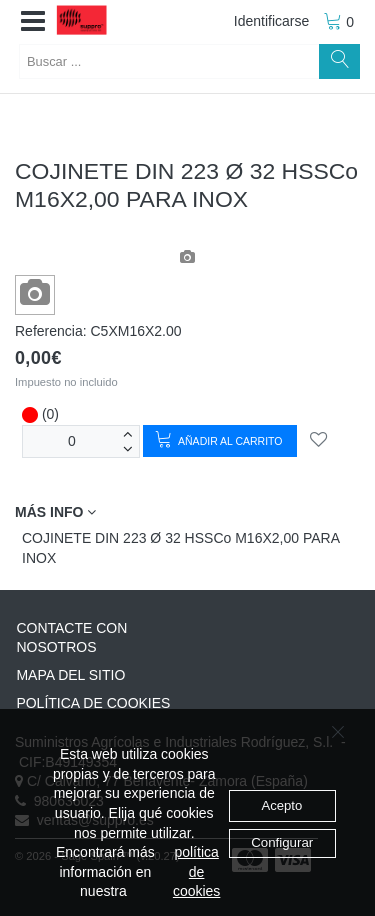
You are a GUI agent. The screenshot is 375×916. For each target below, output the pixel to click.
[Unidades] (72, 441)
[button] (33, 22)
